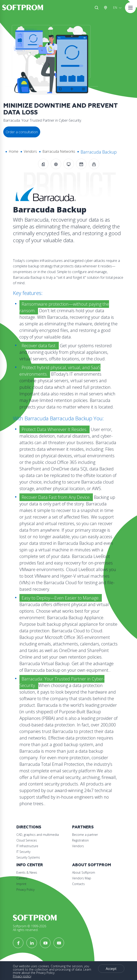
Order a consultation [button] (22, 132)
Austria (106, 8)
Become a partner (85, 835)
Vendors (30, 151)
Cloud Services (27, 840)
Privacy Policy (25, 890)
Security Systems (28, 857)
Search (97, 8)
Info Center (30, 865)
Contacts (78, 884)
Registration (80, 840)
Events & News (27, 872)
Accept (111, 969)
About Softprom (92, 865)
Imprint (21, 884)
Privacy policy (22, 976)
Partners (83, 827)
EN (115, 8)
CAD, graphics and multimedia (38, 835)
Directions (29, 827)
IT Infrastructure (27, 846)
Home (14, 151)
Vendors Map (82, 878)
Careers (22, 878)
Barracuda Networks (59, 151)
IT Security (23, 852)
